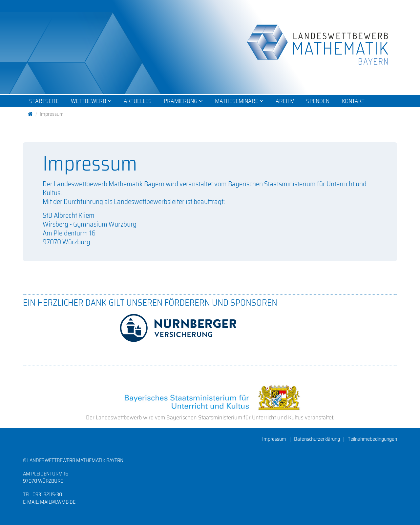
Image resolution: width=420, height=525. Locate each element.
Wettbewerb (91, 101)
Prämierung (183, 101)
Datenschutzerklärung (317, 439)
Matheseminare (239, 101)
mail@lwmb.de (58, 502)
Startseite (44, 101)
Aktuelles (138, 101)
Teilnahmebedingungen (372, 439)
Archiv (285, 101)
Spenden (318, 101)
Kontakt (353, 101)
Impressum (274, 439)
